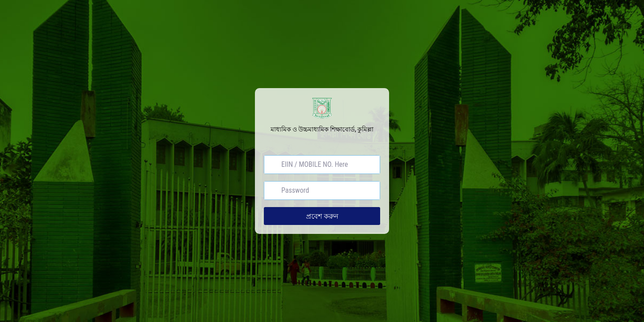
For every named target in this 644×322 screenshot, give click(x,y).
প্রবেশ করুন (322, 216)
